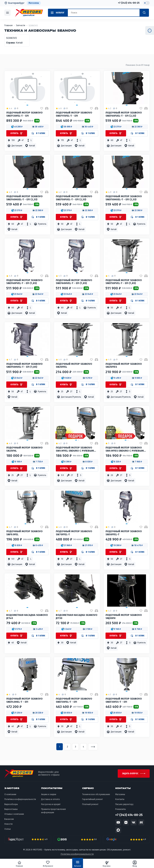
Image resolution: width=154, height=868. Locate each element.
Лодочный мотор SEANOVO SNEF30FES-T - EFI (124, 700)
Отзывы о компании (14, 814)
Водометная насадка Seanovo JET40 (27, 617)
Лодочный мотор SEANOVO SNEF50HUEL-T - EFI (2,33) (124, 198)
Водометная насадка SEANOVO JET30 (77, 617)
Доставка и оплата (50, 799)
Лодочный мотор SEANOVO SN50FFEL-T (124, 533)
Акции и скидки (49, 794)
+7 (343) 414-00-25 (129, 3)
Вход (135, 864)
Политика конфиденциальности (20, 799)
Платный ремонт (90, 804)
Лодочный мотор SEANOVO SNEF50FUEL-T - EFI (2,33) (74, 198)
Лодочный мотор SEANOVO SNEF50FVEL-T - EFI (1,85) (124, 282)
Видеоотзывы (11, 809)
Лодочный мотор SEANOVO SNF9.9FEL (24, 533)
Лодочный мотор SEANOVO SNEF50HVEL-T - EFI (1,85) (24, 366)
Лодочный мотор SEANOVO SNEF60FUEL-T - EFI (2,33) (124, 114)
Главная (19, 864)
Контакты (120, 799)
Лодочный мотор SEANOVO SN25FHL (24, 449)
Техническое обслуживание (96, 794)
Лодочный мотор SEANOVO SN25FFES (124, 366)
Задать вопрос (130, 774)
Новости (8, 824)
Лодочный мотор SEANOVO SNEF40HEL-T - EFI (24, 700)
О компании (10, 794)
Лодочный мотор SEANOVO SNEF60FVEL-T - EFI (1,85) (24, 282)
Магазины (34, 3)
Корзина (107, 864)
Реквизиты (121, 809)
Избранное (48, 864)
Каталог (78, 865)
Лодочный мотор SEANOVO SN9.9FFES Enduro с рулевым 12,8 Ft (125, 449)
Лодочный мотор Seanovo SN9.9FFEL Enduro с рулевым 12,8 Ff (75, 449)
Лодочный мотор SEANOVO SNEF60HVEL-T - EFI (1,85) (74, 282)
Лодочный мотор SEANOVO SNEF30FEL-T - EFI (74, 700)
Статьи (7, 829)
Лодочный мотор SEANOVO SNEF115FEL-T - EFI (74, 114)
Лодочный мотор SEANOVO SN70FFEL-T (74, 533)
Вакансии (9, 819)
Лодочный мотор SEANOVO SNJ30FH (124, 617)
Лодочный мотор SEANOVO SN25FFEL (74, 366)
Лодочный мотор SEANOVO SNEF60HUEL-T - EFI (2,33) (24, 198)
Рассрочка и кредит (51, 804)
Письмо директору (124, 804)
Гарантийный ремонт (92, 799)
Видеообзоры (11, 804)
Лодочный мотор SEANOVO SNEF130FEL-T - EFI (24, 114)
